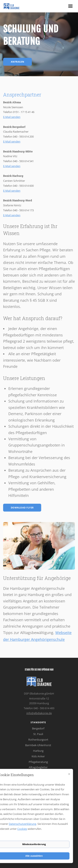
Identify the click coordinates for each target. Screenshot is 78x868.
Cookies (22, 829)
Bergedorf (38, 728)
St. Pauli (38, 734)
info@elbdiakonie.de (39, 713)
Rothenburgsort (38, 740)
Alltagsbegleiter (38, 767)
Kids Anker (38, 756)
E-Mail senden (12, 117)
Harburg (38, 751)
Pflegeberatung (38, 762)
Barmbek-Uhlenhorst (38, 745)
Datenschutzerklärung (22, 824)
